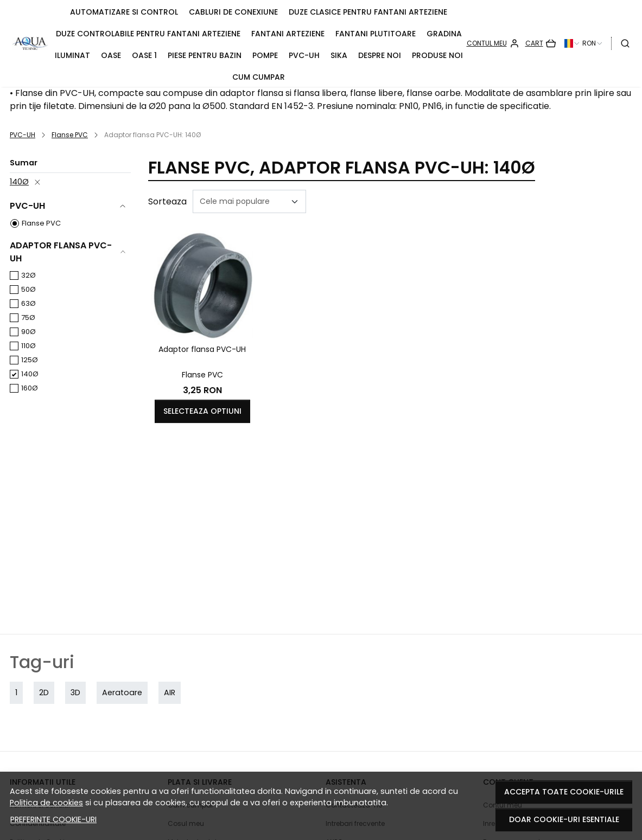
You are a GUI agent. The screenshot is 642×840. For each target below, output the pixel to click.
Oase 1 (144, 55)
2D (44, 692)
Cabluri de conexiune (233, 12)
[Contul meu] (493, 43)
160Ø (30, 388)
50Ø (28, 289)
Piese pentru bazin (205, 55)
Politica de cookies (46, 803)
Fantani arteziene (288, 34)
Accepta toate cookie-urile (564, 792)
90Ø (28, 332)
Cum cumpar (259, 77)
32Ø (28, 275)
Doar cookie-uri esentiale (564, 819)
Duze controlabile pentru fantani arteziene (148, 34)
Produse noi (437, 55)
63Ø (28, 303)
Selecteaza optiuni (202, 411)
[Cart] (541, 43)
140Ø (19, 182)
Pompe (265, 55)
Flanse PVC (70, 135)
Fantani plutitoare (376, 34)
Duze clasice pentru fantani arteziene (368, 12)
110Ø (28, 346)
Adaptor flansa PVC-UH (202, 349)
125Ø (30, 360)
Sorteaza (167, 201)
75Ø (28, 318)
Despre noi (380, 55)
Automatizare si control (124, 12)
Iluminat (72, 55)
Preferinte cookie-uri (53, 819)
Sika (339, 55)
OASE (111, 55)
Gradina (444, 34)
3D (75, 692)
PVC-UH (304, 55)
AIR (170, 692)
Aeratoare (122, 692)
